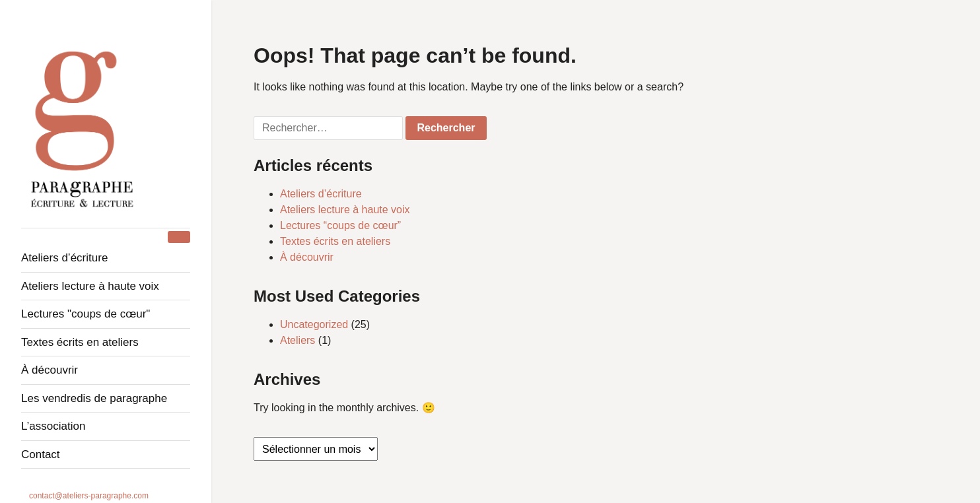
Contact (41, 454)
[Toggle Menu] (179, 237)
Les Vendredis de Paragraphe (94, 398)
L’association (53, 426)
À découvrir (50, 370)
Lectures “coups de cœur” (340, 225)
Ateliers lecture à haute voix (90, 286)
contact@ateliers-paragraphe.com (89, 496)
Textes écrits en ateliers (80, 342)
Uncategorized (314, 324)
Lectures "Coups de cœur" (86, 314)
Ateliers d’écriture (64, 258)
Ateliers (297, 340)
